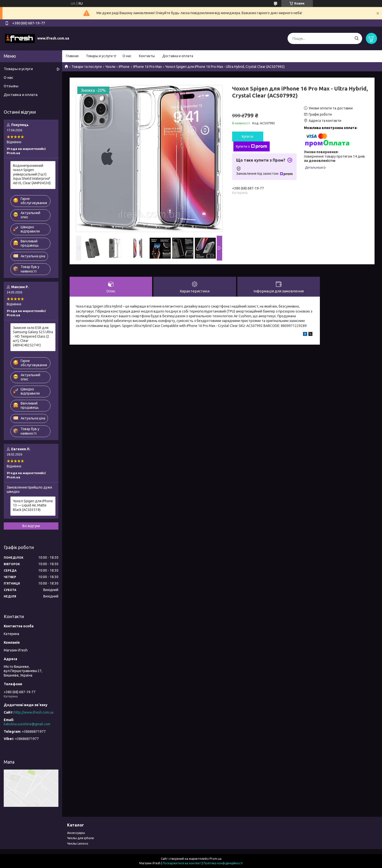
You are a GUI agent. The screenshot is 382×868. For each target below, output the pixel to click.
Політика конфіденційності (223, 863)
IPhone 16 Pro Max (148, 67)
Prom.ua (215, 859)
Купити (248, 137)
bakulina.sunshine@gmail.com (27, 724)
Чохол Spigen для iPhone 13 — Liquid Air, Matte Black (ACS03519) (33, 505)
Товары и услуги (99, 56)
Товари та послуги (87, 67)
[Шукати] (357, 38)
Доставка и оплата (178, 56)
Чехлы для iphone (81, 838)
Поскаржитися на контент (182, 863)
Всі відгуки (31, 526)
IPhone (124, 67)
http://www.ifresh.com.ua (34, 712)
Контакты (147, 56)
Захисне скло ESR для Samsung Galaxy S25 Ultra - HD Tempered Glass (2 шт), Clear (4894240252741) (33, 336)
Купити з (252, 146)
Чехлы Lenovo (78, 843)
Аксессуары (76, 833)
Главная (72, 56)
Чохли (110, 67)
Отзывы (11, 86)
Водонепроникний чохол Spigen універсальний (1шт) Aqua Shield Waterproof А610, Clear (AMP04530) (32, 174)
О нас (127, 56)
